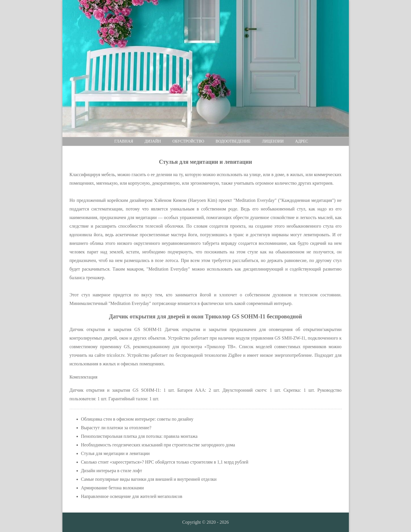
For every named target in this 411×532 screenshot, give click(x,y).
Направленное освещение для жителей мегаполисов (132, 496)
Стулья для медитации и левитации (115, 453)
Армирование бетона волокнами (113, 488)
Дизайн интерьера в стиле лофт (112, 471)
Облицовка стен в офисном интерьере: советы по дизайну (137, 419)
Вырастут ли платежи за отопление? (116, 428)
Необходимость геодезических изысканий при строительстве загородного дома (158, 445)
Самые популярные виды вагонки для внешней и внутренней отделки (149, 479)
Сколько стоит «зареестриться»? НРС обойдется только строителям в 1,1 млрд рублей (165, 462)
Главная (124, 141)
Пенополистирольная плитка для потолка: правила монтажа (139, 436)
